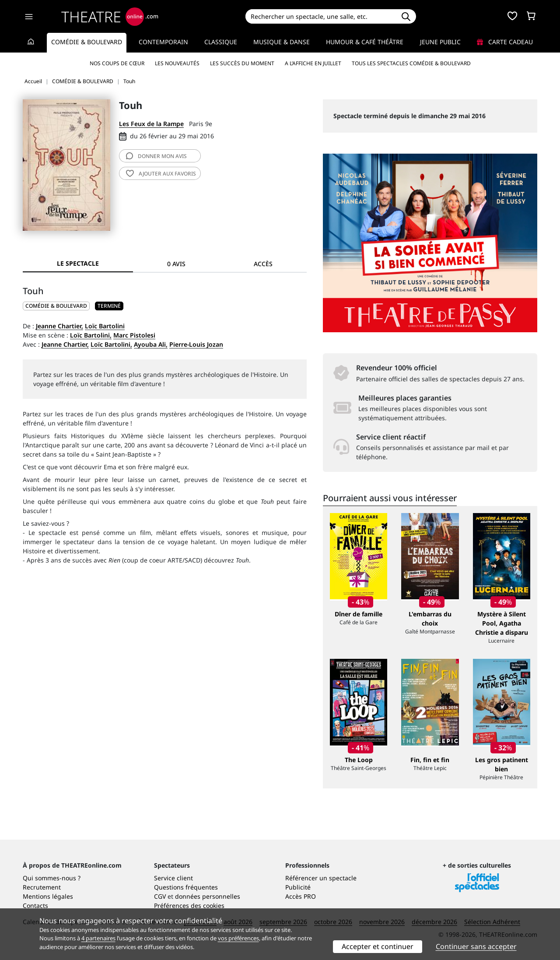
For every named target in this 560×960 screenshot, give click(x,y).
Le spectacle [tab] (78, 263)
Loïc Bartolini (105, 326)
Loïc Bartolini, (91, 335)
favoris (161, 174)
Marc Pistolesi (134, 335)
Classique (221, 42)
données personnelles (208, 896)
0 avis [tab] (176, 264)
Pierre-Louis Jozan (196, 344)
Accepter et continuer (378, 946)
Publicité (298, 887)
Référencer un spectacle (321, 878)
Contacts (35, 905)
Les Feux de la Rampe (151, 124)
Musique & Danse (282, 42)
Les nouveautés (177, 63)
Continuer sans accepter (476, 946)
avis (156, 156)
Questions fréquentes (186, 887)
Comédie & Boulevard (87, 42)
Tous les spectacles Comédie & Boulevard (411, 63)
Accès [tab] (263, 264)
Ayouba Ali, (151, 344)
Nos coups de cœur (117, 63)
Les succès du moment (242, 63)
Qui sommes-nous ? (52, 878)
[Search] (320, 16)
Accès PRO (301, 896)
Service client (173, 878)
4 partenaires (98, 938)
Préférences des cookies (189, 905)
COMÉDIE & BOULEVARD (56, 306)
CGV (160, 896)
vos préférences (238, 938)
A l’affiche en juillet (313, 63)
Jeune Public (440, 42)
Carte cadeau (505, 42)
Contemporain (163, 42)
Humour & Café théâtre (365, 42)
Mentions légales (48, 896)
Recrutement (42, 887)
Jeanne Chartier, (59, 326)
